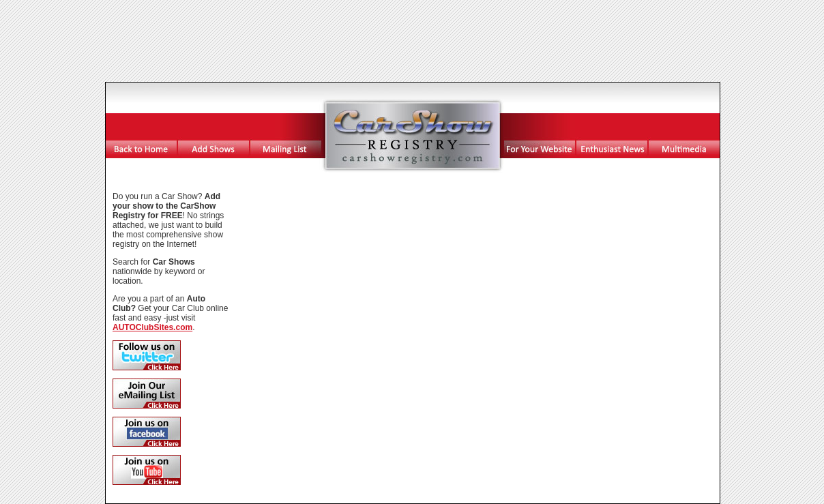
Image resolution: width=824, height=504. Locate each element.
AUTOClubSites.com (152, 327)
